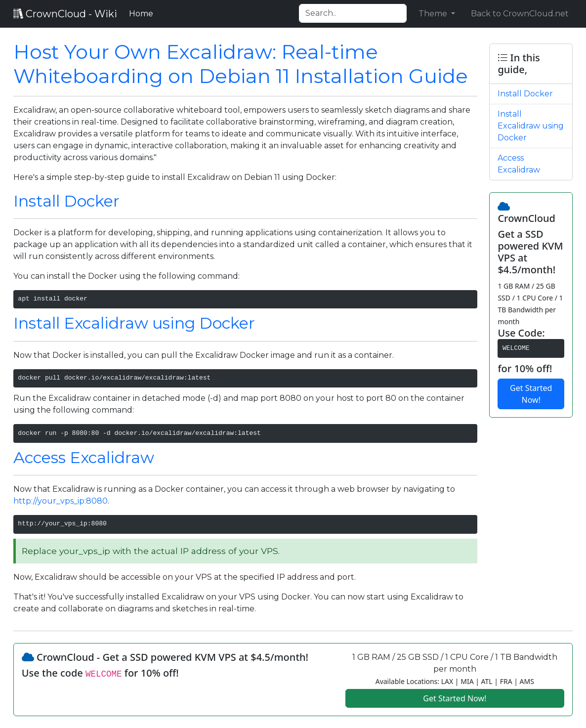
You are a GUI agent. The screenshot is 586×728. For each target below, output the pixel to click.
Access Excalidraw (84, 457)
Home (143, 13)
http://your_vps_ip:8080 (61, 501)
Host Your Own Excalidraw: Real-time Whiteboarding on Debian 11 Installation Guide (241, 64)
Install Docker (66, 201)
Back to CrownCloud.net (520, 14)
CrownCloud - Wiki (65, 14)
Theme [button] (434, 14)
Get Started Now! (531, 394)
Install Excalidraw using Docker (134, 323)
